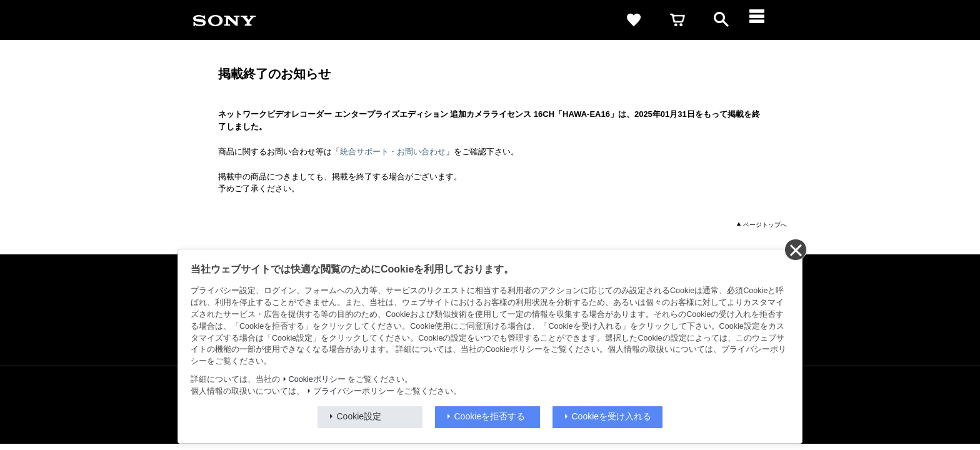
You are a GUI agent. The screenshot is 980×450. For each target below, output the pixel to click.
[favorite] (634, 20)
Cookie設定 (359, 416)
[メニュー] (765, 20)
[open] (721, 20)
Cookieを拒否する (490, 416)
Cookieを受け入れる (612, 416)
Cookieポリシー (317, 379)
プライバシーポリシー (354, 391)
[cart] (677, 20)
